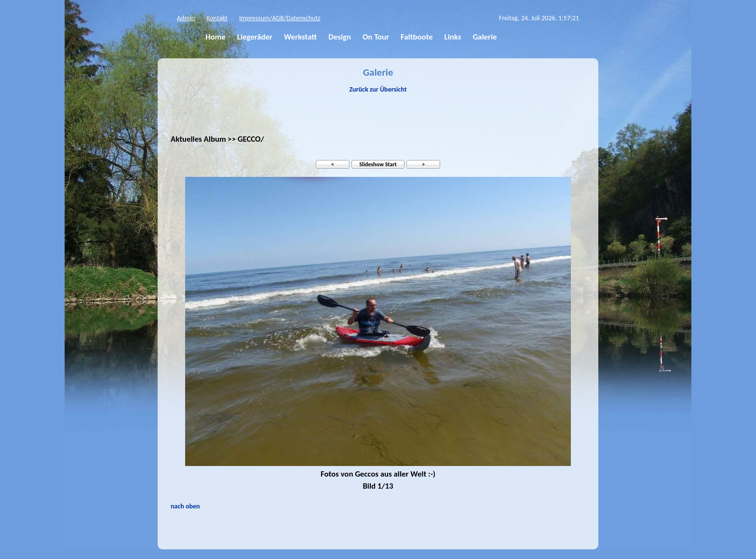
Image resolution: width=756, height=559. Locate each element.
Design (340, 37)
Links (453, 37)
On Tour (376, 37)
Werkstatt (300, 37)
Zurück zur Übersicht (378, 89)
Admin (186, 18)
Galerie (485, 37)
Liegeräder (255, 37)
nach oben (185, 506)
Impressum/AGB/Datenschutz (280, 18)
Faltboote (417, 37)
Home (216, 37)
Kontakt (217, 18)
